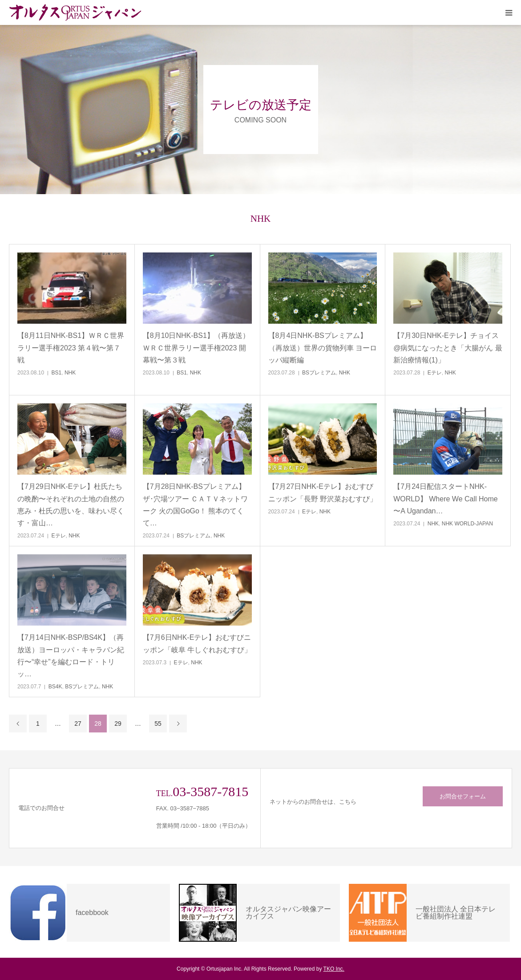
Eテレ (435, 373)
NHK (70, 373)
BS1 (57, 373)
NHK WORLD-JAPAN (467, 524)
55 (158, 724)
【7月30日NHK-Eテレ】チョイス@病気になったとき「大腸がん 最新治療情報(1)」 (448, 348)
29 (118, 724)
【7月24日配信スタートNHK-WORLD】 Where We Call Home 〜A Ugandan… (445, 498)
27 (78, 724)
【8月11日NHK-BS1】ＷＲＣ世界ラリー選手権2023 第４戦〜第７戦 (71, 348)
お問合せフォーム (463, 796)
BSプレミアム (319, 373)
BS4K (55, 687)
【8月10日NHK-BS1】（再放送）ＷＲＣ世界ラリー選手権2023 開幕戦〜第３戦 (196, 348)
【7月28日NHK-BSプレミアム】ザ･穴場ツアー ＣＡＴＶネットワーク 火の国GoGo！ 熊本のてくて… (195, 505)
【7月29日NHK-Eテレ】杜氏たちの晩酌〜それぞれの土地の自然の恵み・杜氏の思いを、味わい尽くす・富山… (71, 505)
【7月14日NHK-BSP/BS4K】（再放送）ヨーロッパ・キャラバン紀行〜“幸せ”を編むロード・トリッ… (71, 656)
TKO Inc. (334, 969)
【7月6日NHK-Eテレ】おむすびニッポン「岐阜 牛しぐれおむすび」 (197, 643)
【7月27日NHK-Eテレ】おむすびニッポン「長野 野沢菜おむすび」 (323, 492)
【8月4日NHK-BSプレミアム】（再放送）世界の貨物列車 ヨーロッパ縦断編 (323, 348)
